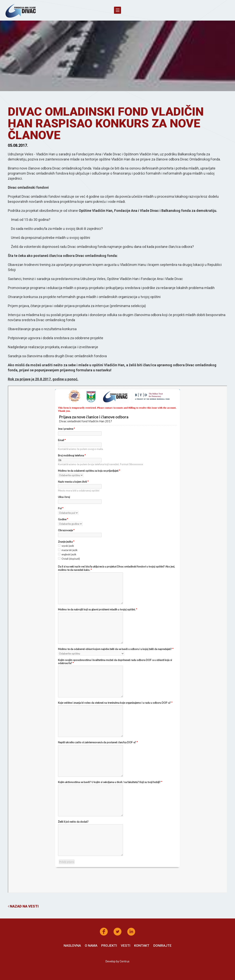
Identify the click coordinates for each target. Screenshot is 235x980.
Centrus (125, 961)
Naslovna (72, 946)
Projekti (109, 946)
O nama (91, 946)
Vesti (126, 946)
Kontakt (142, 946)
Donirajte (162, 946)
